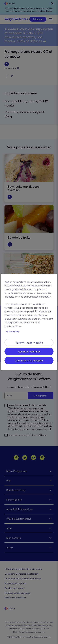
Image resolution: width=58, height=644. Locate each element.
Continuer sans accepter (29, 360)
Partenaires (12, 332)
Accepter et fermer (29, 352)
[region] (29, 322)
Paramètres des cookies (29, 343)
